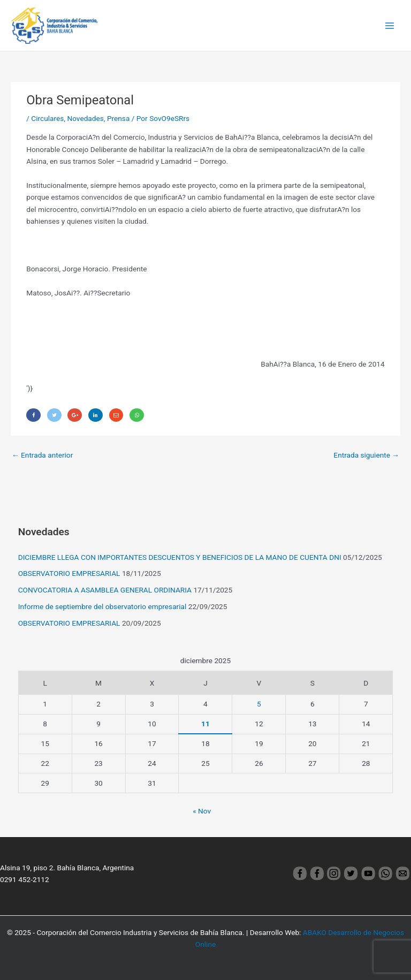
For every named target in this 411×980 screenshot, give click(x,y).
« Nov (202, 811)
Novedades (85, 118)
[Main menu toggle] (390, 25)
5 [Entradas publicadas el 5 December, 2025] (259, 704)
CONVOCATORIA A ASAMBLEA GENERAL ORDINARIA (105, 590)
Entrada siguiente (366, 455)
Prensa (118, 118)
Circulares (47, 118)
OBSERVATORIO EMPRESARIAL (69, 573)
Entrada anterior (42, 455)
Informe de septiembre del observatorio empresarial (102, 606)
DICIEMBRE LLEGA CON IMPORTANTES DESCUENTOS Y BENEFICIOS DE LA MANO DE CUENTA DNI (180, 557)
